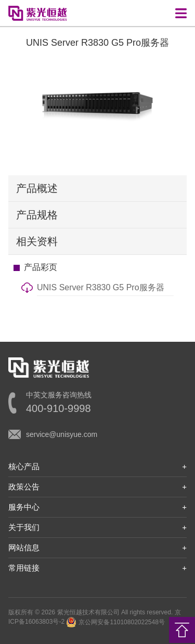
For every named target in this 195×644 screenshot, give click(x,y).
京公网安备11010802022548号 (115, 622)
